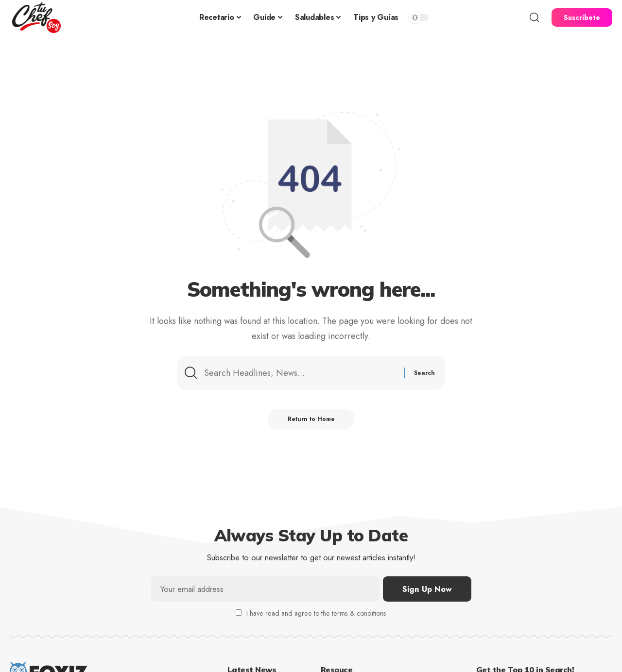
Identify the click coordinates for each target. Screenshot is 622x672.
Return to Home (311, 419)
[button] (535, 17)
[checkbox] (239, 613)
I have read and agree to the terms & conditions (316, 613)
